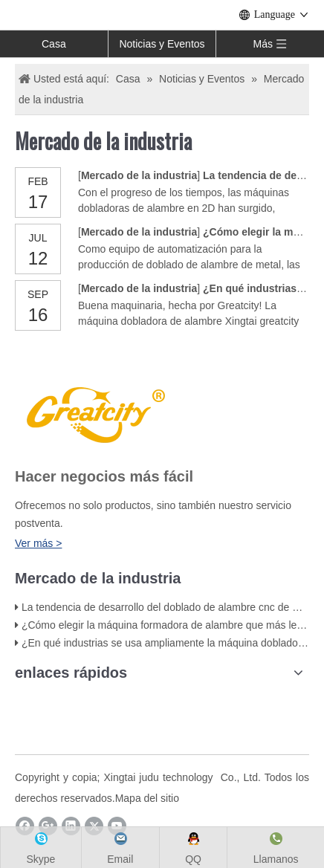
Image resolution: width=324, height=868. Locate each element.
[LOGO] (94, 413)
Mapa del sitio (147, 798)
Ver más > (38, 543)
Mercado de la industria (139, 175)
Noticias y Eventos (162, 44)
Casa (54, 44)
